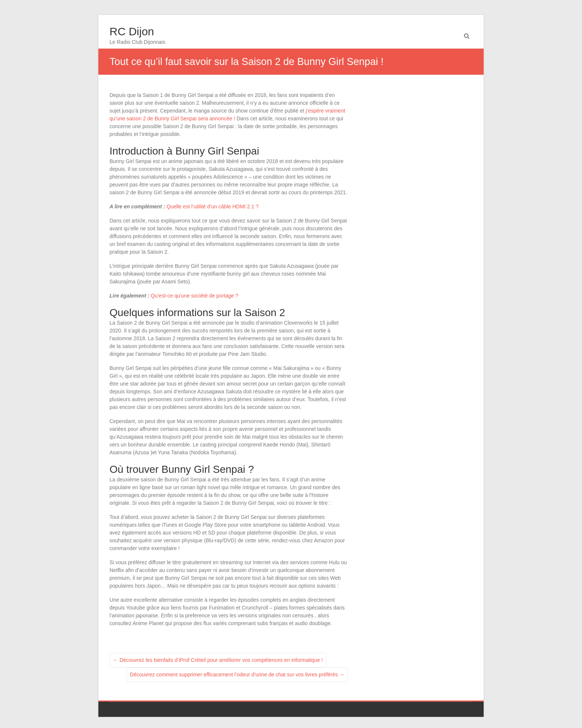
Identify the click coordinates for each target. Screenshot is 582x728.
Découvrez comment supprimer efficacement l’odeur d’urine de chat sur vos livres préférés (237, 675)
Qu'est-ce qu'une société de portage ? (194, 296)
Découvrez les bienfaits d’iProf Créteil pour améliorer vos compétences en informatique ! (218, 660)
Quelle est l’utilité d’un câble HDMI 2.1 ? (213, 207)
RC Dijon (132, 31)
